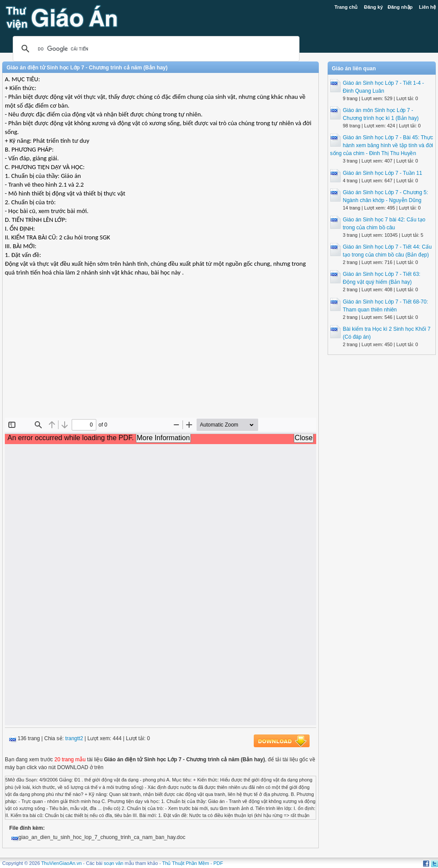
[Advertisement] (161, 354)
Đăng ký (374, 7)
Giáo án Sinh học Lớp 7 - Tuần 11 (383, 173)
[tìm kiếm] (155, 49)
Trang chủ (346, 7)
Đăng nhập (400, 7)
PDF (218, 863)
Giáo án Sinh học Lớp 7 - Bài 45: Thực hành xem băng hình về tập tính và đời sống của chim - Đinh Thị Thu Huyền (382, 145)
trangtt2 (74, 738)
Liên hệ (427, 7)
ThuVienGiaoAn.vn (62, 863)
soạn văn (114, 863)
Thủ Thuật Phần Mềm (186, 863)
